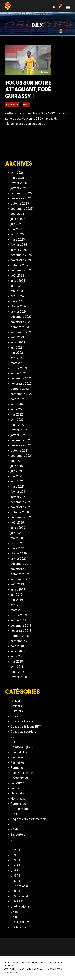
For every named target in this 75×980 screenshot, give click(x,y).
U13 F (14, 855)
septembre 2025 (22, 209)
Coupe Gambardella (24, 732)
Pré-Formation (20, 809)
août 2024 (17, 276)
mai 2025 (17, 229)
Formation (18, 768)
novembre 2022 (21, 384)
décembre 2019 (21, 564)
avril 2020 (17, 543)
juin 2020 (16, 533)
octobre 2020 (20, 512)
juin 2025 (16, 224)
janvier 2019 (19, 620)
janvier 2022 (19, 435)
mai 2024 (17, 291)
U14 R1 (15, 865)
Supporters (18, 835)
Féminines (17, 762)
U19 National (19, 896)
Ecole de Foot (20, 752)
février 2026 (19, 183)
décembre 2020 (21, 502)
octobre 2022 (20, 389)
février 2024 (19, 306)
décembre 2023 (21, 317)
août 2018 (17, 646)
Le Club (16, 788)
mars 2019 (18, 610)
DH (13, 742)
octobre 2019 (20, 574)
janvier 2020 (19, 559)
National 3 (17, 793)
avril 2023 (17, 358)
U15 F (14, 871)
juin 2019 (16, 595)
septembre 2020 (22, 517)
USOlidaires (18, 927)
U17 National (19, 886)
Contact (9, 969)
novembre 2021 (21, 445)
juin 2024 (16, 286)
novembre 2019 (21, 569)
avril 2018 (17, 667)
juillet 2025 (18, 219)
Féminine (17, 757)
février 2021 (19, 492)
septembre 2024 (22, 270)
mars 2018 (18, 672)
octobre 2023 (20, 327)
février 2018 (19, 677)
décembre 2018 (21, 625)
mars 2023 (18, 363)
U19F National (20, 907)
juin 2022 (16, 409)
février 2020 (19, 553)
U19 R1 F (17, 901)
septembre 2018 (22, 641)
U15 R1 (15, 876)
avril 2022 (17, 420)
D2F (13, 737)
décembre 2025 (21, 193)
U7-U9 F (16, 917)
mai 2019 (17, 600)
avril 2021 (17, 481)
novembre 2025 (21, 198)
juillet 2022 (18, 404)
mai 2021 (17, 476)
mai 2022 (17, 414)
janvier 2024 (19, 312)
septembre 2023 (22, 332)
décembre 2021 (21, 440)
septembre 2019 (22, 579)
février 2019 (19, 615)
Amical (15, 701)
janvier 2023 (19, 373)
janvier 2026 (19, 188)
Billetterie (17, 711)
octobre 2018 (20, 636)
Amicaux (16, 706)
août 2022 (17, 399)
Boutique (17, 716)
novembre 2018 (21, 631)
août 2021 (17, 461)
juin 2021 (16, 471)
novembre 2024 (21, 260)
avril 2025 (17, 234)
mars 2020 (18, 548)
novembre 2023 (21, 322)
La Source (17, 783)
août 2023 (17, 337)
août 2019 (17, 584)
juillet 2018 (18, 651)
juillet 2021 (18, 466)
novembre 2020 (21, 507)
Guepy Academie (22, 773)
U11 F (14, 845)
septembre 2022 (22, 394)
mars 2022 (18, 425)
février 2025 (19, 245)
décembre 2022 (21, 378)
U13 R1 (15, 860)
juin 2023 (16, 348)
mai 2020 (17, 538)
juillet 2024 (18, 281)
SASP (14, 829)
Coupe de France (22, 721)
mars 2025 (18, 239)
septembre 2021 (22, 456)
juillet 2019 (18, 589)
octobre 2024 (20, 265)
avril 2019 (17, 605)
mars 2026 (18, 178)
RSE (13, 824)
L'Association (20, 778)
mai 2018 (17, 662)
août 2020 (17, 523)
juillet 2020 (18, 528)
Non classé (18, 799)
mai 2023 (17, 353)
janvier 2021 (19, 497)
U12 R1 (15, 850)
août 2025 (17, 214)
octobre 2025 (20, 203)
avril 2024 (17, 296)
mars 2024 (18, 301)
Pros (26, 105)
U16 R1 (15, 881)
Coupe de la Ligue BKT (26, 726)
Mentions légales (31, 969)
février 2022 (19, 430)
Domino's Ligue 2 (22, 747)
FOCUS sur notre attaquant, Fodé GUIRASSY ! (28, 89)
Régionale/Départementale (29, 819)
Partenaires (18, 804)
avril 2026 (17, 173)
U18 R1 (15, 891)
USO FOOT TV (20, 922)
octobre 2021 (20, 450)
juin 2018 (16, 656)
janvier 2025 (19, 250)
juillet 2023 (18, 342)
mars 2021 (18, 487)
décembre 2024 (21, 255)
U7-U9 (15, 912)
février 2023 (19, 368)
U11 (13, 840)
